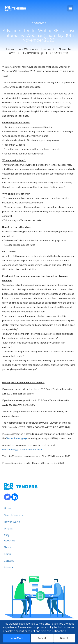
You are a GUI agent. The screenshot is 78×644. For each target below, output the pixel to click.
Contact (9, 561)
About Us (10, 541)
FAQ (6, 535)
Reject (64, 638)
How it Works (12, 522)
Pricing (8, 529)
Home (8, 508)
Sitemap (9, 567)
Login (7, 554)
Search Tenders (13, 515)
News (7, 547)
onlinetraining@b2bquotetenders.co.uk (22, 450)
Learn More (17, 638)
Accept (42, 638)
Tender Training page (17, 438)
